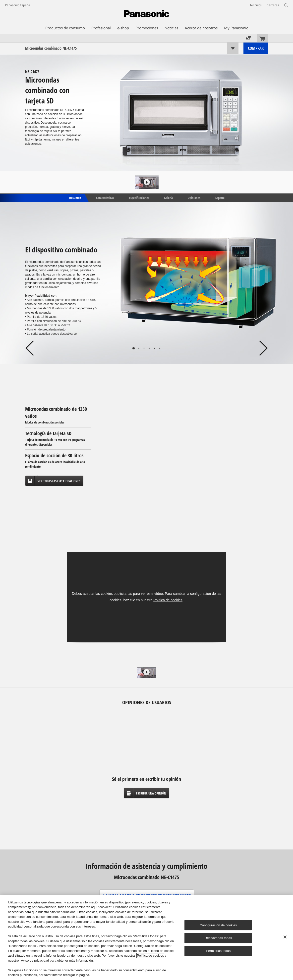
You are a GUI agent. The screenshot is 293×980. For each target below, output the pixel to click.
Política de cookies (168, 600)
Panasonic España (18, 5)
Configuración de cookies (218, 925)
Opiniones (194, 197)
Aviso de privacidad (35, 960)
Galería (168, 197)
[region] (146, 937)
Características (105, 197)
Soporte (220, 197)
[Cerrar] (285, 937)
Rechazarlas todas (218, 938)
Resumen (75, 197)
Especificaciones (139, 197)
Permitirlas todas (218, 951)
